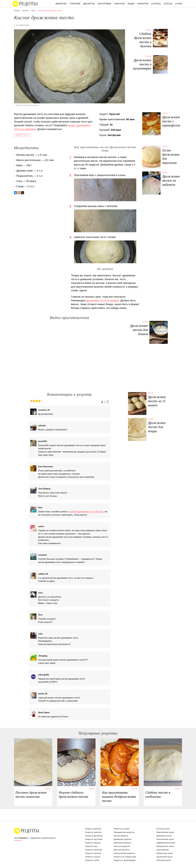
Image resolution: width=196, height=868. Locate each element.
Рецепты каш (91, 846)
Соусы (168, 4)
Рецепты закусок (93, 843)
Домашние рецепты (123, 839)
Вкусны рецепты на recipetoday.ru (25, 4)
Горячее (75, 4)
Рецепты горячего (93, 832)
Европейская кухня (165, 832)
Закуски (119, 4)
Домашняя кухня (164, 836)
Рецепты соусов (93, 857)
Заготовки (104, 4)
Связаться (18, 840)
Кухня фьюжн (163, 850)
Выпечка (61, 4)
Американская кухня (166, 843)
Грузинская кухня (164, 857)
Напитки (143, 4)
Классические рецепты (124, 853)
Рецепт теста (22, 135)
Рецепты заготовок (94, 839)
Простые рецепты (122, 846)
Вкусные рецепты (122, 850)
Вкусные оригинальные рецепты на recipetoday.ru (26, 831)
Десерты (89, 4)
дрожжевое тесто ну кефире (103, 300)
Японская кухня (164, 860)
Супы (179, 4)
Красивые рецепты (122, 843)
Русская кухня (163, 829)
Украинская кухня (165, 853)
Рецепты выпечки (93, 829)
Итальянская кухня (165, 839)
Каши (131, 4)
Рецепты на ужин (122, 829)
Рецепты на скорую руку (125, 857)
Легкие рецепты (121, 836)
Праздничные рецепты (124, 832)
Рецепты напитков (94, 850)
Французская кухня (165, 846)
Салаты (156, 4)
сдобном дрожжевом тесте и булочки (86, 512)
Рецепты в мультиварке (125, 860)
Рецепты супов (92, 860)
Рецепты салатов (93, 853)
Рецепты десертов (94, 836)
